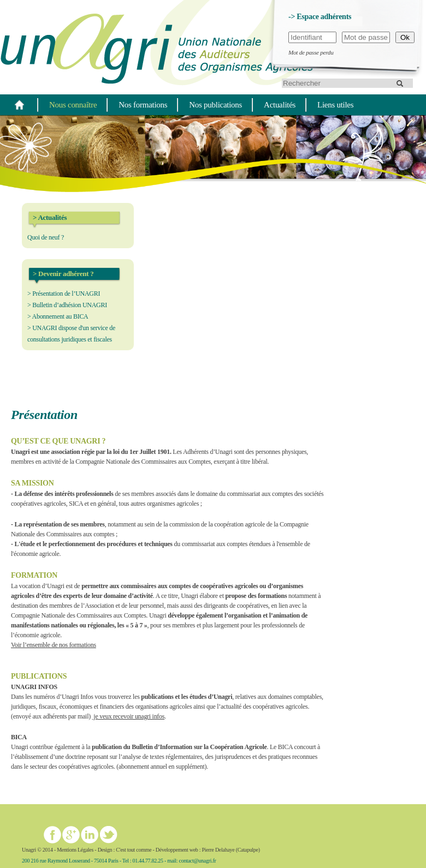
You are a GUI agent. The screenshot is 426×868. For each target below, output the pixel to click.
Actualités (280, 105)
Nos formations (143, 105)
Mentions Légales (75, 850)
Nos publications (215, 105)
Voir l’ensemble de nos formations (54, 645)
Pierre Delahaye (218, 850)
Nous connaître (73, 105)
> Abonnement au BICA (58, 316)
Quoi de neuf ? (46, 237)
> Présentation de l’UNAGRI (64, 294)
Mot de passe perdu (311, 52)
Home (19, 104)
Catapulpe (248, 850)
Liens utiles (335, 105)
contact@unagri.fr (198, 861)
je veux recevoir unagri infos (129, 716)
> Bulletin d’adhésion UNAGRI (67, 305)
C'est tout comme (134, 850)
